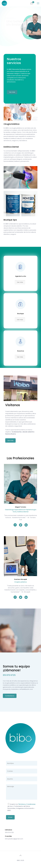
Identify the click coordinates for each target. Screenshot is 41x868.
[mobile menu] (38, 3)
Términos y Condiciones (27, 804)
